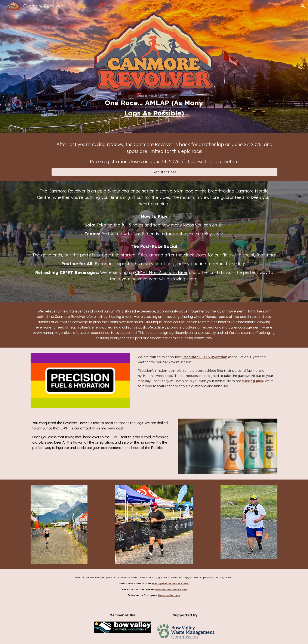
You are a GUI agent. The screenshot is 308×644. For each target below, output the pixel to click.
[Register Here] (164, 172)
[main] (154, 108)
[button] (303, 6)
